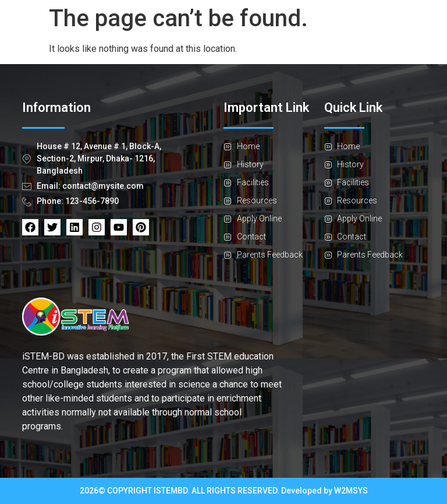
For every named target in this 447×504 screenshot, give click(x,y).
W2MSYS (351, 491)
